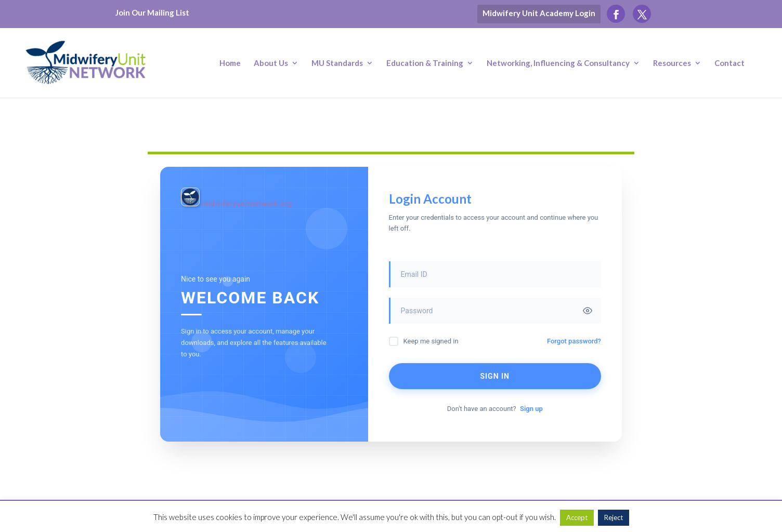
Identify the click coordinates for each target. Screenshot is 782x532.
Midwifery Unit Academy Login (539, 13)
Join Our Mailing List (152, 12)
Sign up (531, 409)
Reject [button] (614, 517)
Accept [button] (577, 517)
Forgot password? (574, 341)
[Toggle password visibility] (588, 311)
